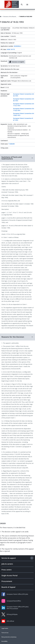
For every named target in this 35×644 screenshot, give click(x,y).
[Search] (22, 5)
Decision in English (17, 62)
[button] (17, 158)
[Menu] (27, 5)
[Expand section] (32, 558)
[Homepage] (1, 17)
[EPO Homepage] (12, 5)
